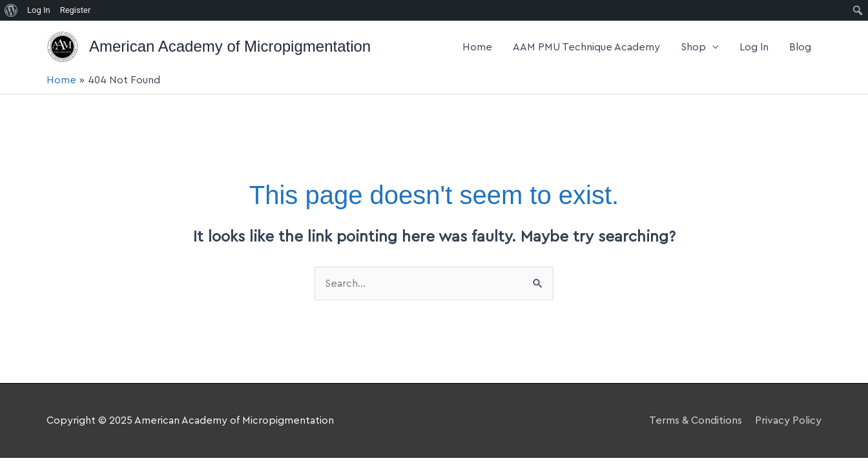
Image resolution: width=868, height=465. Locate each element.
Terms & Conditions (696, 420)
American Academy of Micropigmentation (230, 46)
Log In (754, 47)
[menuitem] (11, 10)
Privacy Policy (788, 420)
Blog (800, 47)
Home (477, 47)
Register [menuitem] (76, 10)
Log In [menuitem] (39, 10)
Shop (693, 47)
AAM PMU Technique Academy (586, 47)
